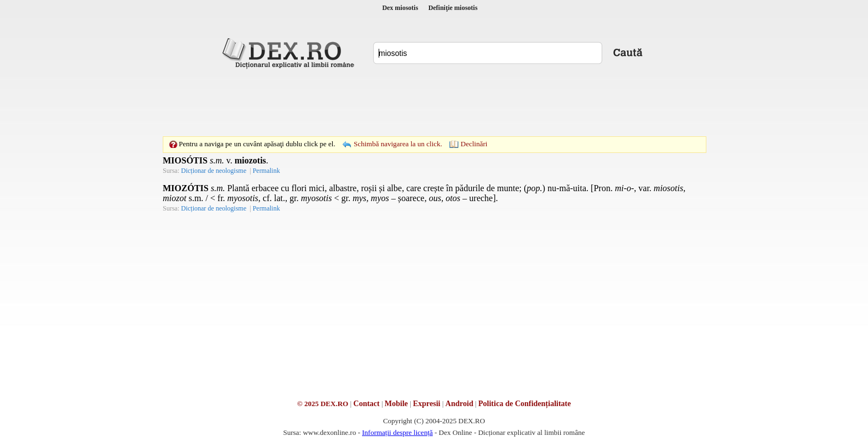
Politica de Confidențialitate (525, 404)
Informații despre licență (397, 432)
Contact (366, 404)
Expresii (427, 404)
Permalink (266, 171)
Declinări (474, 144)
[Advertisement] (434, 102)
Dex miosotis (400, 8)
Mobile (396, 404)
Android (459, 404)
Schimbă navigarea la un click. (398, 144)
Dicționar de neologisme (214, 171)
